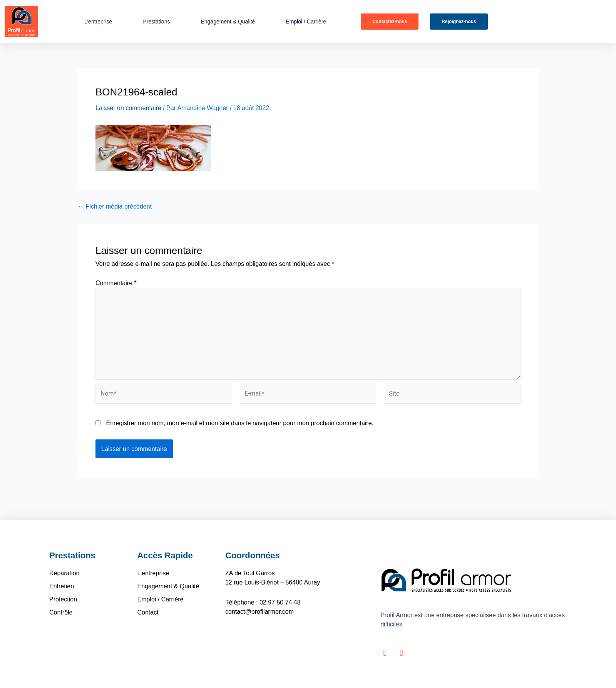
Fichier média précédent (115, 207)
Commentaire (116, 283)
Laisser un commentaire (128, 108)
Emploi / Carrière (305, 22)
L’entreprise (98, 22)
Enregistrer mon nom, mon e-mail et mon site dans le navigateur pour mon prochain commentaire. (240, 423)
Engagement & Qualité (228, 22)
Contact (148, 612)
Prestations (156, 22)
